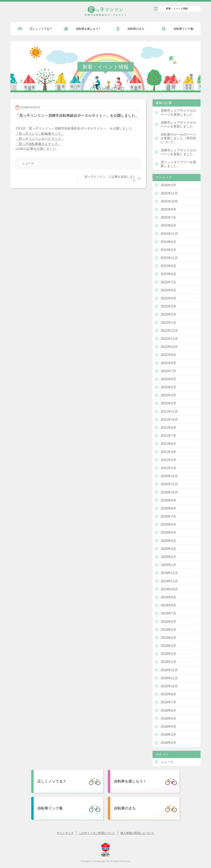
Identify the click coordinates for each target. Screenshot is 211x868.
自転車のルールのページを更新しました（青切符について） (178, 138)
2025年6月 (168, 225)
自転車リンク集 (183, 29)
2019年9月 (168, 597)
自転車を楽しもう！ (88, 29)
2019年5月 (168, 630)
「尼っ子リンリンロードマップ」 (40, 139)
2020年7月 (168, 516)
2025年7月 (168, 217)
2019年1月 (168, 662)
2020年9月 (168, 500)
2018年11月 (169, 678)
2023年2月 (168, 314)
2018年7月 (168, 702)
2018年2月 (168, 743)
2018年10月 (169, 686)
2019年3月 (168, 646)
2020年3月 (168, 549)
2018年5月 (168, 719)
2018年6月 (168, 710)
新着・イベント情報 (177, 9)
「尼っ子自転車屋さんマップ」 (38, 144)
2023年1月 (168, 323)
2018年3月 (168, 735)
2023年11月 (169, 258)
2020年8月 (168, 508)
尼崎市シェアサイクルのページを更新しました (178, 112)
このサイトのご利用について (97, 833)
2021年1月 (168, 468)
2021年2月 (168, 460)
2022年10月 (169, 347)
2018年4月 (168, 727)
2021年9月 (168, 428)
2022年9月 (168, 355)
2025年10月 (169, 201)
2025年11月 (169, 193)
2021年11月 (169, 411)
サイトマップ (65, 833)
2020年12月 (169, 476)
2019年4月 (168, 638)
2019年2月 (168, 654)
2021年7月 (168, 436)
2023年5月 (168, 290)
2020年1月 (168, 565)
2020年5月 (168, 533)
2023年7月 (168, 282)
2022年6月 (168, 379)
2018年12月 (169, 670)
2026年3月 (168, 185)
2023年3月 (168, 306)
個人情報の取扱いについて (137, 833)
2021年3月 (168, 452)
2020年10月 (169, 492)
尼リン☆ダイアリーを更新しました (178, 164)
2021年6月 (168, 444)
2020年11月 (169, 484)
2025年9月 (168, 209)
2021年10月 (169, 420)
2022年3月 (168, 395)
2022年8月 (168, 363)
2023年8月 (168, 274)
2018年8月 (168, 694)
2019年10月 (169, 589)
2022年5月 (168, 387)
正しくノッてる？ (41, 29)
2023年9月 (168, 266)
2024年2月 (168, 250)
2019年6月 (168, 622)
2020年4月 (168, 541)
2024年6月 (168, 242)
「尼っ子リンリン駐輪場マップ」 (40, 134)
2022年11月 (169, 339)
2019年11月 (169, 581)
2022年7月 (168, 371)
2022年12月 (169, 331)
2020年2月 (168, 557)
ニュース (28, 163)
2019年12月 (169, 573)
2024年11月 (169, 234)
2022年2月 (168, 403)
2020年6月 (168, 524)
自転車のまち (136, 29)
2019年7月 (168, 613)
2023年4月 (168, 298)
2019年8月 (168, 605)
